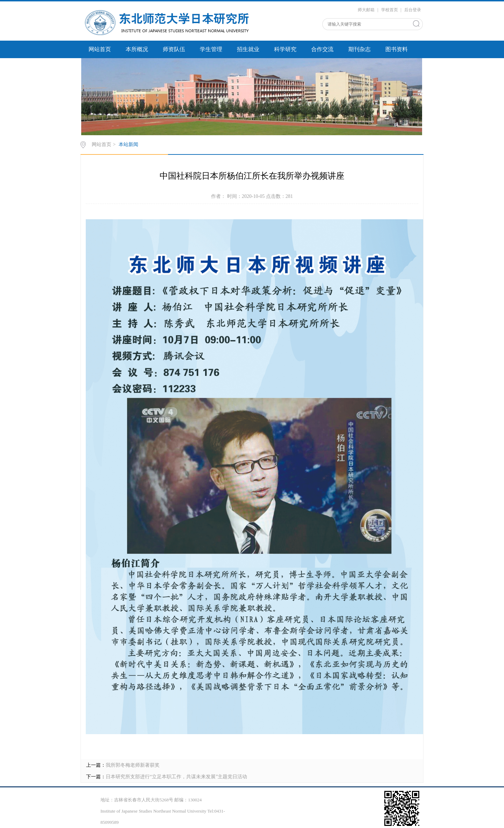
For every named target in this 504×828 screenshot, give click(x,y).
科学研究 (285, 49)
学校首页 (390, 10)
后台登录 (413, 10)
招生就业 (248, 49)
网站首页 (100, 49)
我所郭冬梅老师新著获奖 (133, 765)
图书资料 (397, 49)
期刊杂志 (359, 49)
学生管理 (211, 49)
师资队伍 (174, 49)
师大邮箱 (366, 10)
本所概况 (137, 49)
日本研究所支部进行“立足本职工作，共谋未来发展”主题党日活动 (176, 777)
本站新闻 (128, 144)
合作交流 (322, 49)
